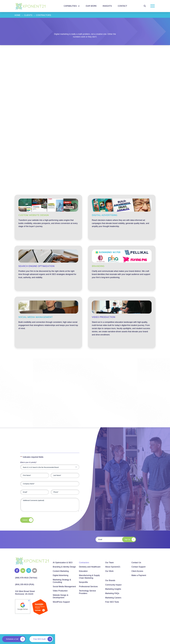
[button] (145, 6)
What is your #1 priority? (28, 462)
